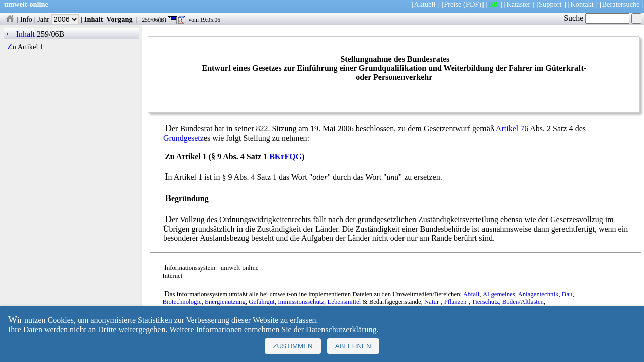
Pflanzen (456, 302)
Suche (596, 18)
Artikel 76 (512, 128)
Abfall (472, 294)
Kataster (518, 4)
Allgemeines (499, 294)
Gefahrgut (262, 302)
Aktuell (424, 4)
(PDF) (472, 4)
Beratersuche (621, 4)
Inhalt (94, 19)
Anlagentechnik (538, 294)
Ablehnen (353, 346)
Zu (12, 47)
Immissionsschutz (301, 302)
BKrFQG (286, 157)
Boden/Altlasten (523, 302)
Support (550, 4)
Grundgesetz (183, 138)
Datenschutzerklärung (341, 330)
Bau (567, 294)
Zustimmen (293, 346)
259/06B (51, 34)
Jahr (58, 19)
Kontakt (582, 4)
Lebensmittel (344, 302)
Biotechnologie (182, 302)
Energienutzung (225, 302)
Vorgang (119, 19)
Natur (431, 302)
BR (493, 4)
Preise (453, 4)
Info (26, 19)
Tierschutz (486, 302)
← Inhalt (19, 34)
